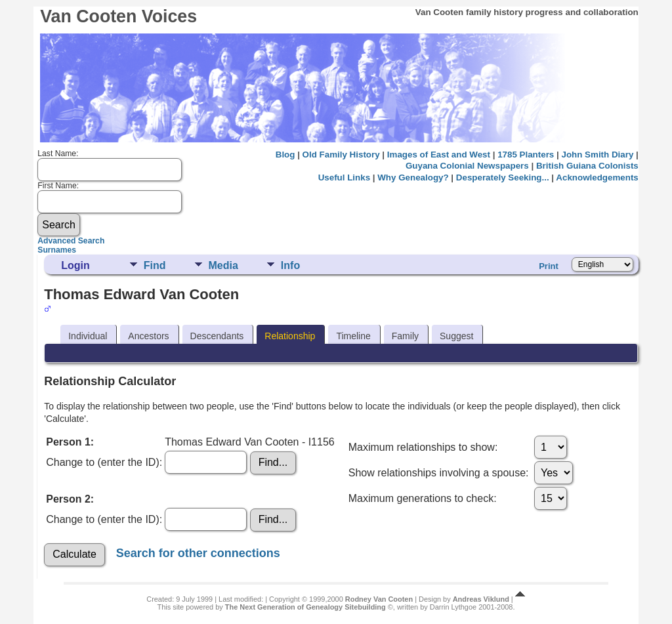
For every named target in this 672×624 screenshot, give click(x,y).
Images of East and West (439, 155)
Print (549, 266)
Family (405, 336)
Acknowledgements (597, 177)
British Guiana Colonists (587, 166)
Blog (285, 155)
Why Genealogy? (413, 177)
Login (75, 265)
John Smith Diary (597, 155)
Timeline (353, 336)
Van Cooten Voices (118, 16)
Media (223, 265)
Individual (88, 336)
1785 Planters (526, 155)
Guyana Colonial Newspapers (467, 166)
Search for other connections (198, 552)
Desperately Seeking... (503, 177)
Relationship (290, 336)
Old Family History (341, 155)
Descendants (217, 336)
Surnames (57, 250)
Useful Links (344, 177)
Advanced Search (71, 241)
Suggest (456, 336)
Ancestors (148, 336)
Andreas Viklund (481, 599)
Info (290, 265)
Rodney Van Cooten (379, 599)
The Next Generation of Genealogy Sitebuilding (305, 607)
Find (155, 265)
